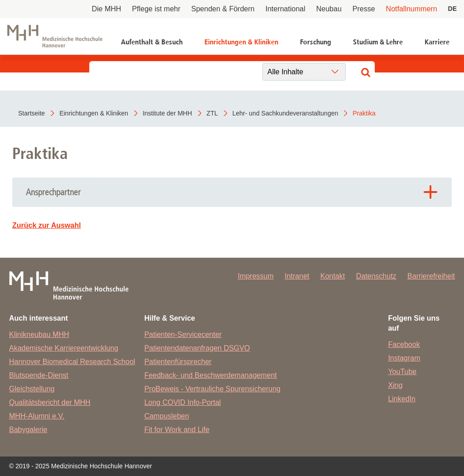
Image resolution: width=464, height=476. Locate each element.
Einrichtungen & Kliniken (241, 42)
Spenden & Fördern (223, 9)
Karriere (437, 42)
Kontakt (333, 276)
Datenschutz (376, 276)
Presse (364, 9)
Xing (395, 385)
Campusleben (167, 416)
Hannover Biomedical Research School (72, 362)
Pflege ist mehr (156, 9)
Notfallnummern (412, 9)
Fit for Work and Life (177, 430)
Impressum (256, 276)
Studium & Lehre (378, 42)
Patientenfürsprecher (178, 362)
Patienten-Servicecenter (183, 334)
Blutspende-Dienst (39, 375)
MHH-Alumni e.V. (37, 416)
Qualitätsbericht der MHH (50, 402)
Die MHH (106, 9)
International (285, 9)
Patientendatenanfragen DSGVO (197, 348)
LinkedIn (402, 399)
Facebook (404, 344)
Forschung (316, 42)
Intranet (297, 276)
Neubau (329, 9)
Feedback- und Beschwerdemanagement (210, 375)
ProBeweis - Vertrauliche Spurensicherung (212, 389)
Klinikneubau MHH (39, 334)
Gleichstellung (32, 389)
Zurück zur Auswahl (46, 225)
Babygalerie (28, 430)
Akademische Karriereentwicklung (64, 348)
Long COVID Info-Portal (182, 402)
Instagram (404, 358)
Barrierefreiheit (431, 276)
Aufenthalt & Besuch (152, 42)
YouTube (402, 372)
